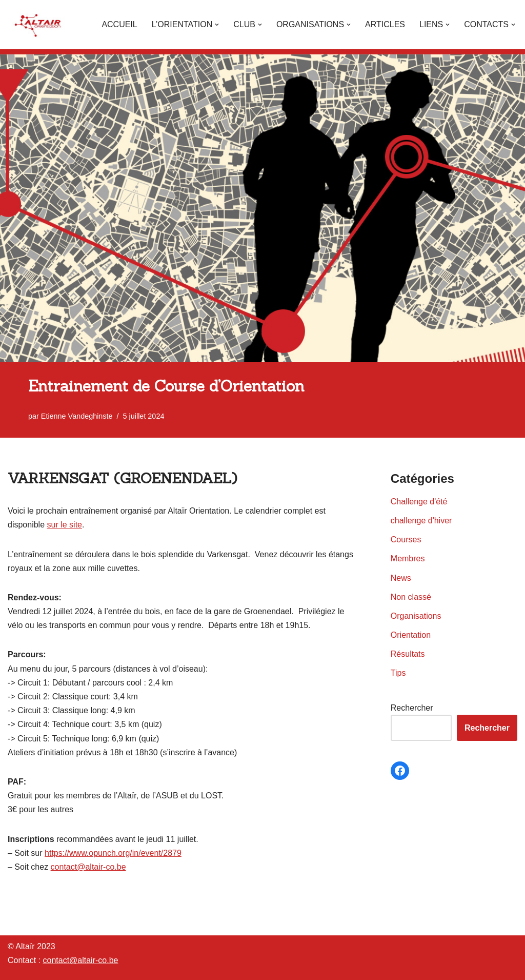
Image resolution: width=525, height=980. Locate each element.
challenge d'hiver (421, 521)
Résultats (408, 654)
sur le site (65, 525)
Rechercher (412, 708)
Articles (385, 24)
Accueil (119, 24)
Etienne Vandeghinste (77, 416)
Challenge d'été (419, 502)
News (401, 578)
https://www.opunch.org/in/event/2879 (113, 853)
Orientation (411, 635)
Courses (406, 540)
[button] (217, 25)
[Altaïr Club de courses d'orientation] (38, 25)
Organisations (416, 616)
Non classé (411, 597)
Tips (398, 673)
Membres (408, 558)
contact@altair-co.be (88, 867)
